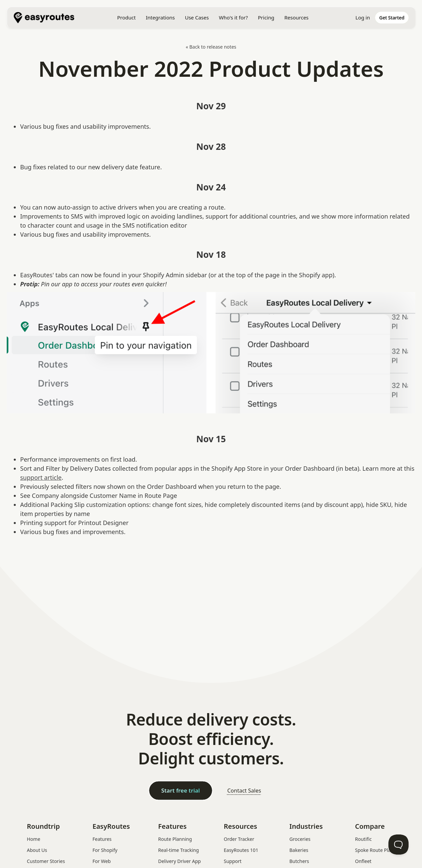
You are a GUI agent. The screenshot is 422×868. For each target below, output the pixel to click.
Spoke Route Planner (378, 850)
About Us (37, 850)
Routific (364, 839)
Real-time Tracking (178, 850)
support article (41, 477)
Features (102, 839)
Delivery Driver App (179, 861)
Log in (363, 17)
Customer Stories (46, 861)
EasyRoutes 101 (241, 850)
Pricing (266, 17)
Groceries (300, 839)
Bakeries (299, 850)
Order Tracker (239, 839)
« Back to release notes (211, 47)
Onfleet (363, 861)
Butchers (299, 861)
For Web (102, 861)
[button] (126, 18)
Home (34, 839)
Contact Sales (244, 791)
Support (233, 861)
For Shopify (105, 850)
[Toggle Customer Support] (398, 845)
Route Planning (175, 839)
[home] (47, 18)
